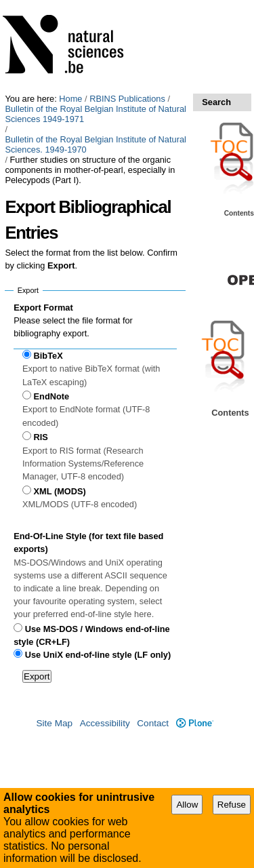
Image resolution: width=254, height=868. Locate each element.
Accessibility (105, 723)
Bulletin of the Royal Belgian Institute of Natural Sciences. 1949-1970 (95, 144)
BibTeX (48, 356)
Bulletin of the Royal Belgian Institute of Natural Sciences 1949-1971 (95, 114)
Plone (195, 723)
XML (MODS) (60, 491)
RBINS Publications (127, 99)
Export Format (43, 308)
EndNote (52, 396)
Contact (153, 723)
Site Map (54, 723)
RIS (41, 437)
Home (70, 99)
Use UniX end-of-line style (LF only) (98, 655)
